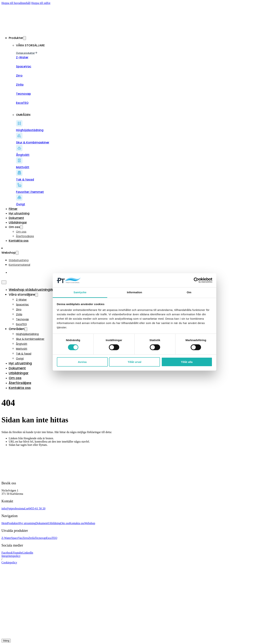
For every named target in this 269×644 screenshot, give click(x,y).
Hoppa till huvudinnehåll (16, 3)
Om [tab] (189, 292)
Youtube (18, 553)
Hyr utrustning (19, 213)
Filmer (13, 209)
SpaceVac (22, 305)
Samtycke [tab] (80, 292)
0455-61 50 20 (37, 508)
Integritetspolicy (11, 556)
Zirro (19, 309)
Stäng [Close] (6, 641)
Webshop (90, 523)
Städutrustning (19, 260)
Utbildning (54, 523)
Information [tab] (134, 292)
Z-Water (21, 300)
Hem (4, 523)
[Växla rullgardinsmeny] (25, 38)
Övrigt (20, 359)
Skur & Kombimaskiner (30, 339)
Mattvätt (22, 349)
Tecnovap (22, 319)
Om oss (21, 232)
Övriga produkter (27, 53)
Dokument (16, 218)
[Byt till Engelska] (11, 272)
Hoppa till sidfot (41, 3)
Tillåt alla (187, 362)
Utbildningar (18, 222)
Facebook (7, 553)
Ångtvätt (22, 344)
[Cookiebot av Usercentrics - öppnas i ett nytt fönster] (196, 280)
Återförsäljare (25, 236)
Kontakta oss (19, 241)
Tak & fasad (24, 354)
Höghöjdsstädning (27, 334)
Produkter (13, 523)
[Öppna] (3, 279)
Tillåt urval (135, 362)
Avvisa (82, 362)
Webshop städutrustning (29, 290)
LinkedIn (28, 553)
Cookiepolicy (9, 562)
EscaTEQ (21, 324)
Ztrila (19, 314)
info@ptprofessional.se (15, 508)
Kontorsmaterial (19, 265)
